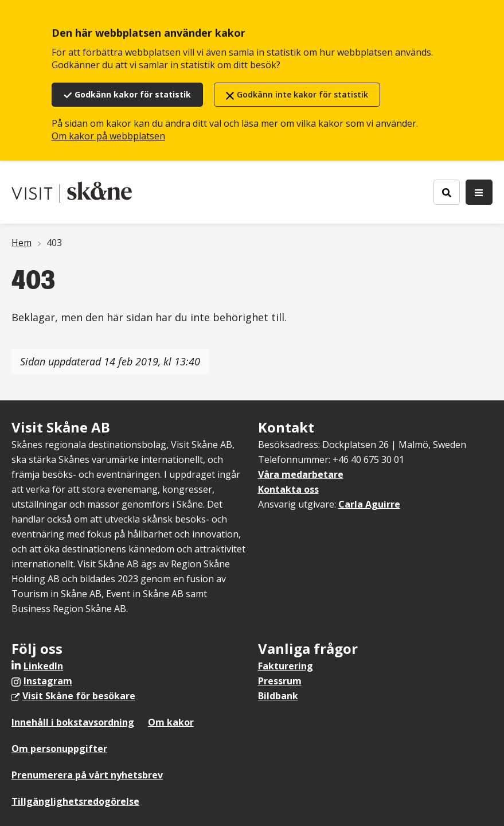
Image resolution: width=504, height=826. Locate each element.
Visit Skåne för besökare (79, 696)
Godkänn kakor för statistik (133, 94)
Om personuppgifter (59, 749)
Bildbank (278, 696)
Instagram (48, 681)
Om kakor (171, 722)
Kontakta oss (288, 489)
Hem (22, 243)
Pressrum (280, 681)
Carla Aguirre (369, 504)
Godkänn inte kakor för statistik (302, 94)
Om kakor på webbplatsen (108, 136)
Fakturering (286, 666)
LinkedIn (43, 666)
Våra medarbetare (301, 474)
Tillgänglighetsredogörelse (75, 801)
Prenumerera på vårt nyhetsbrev (87, 775)
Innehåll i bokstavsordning (73, 722)
